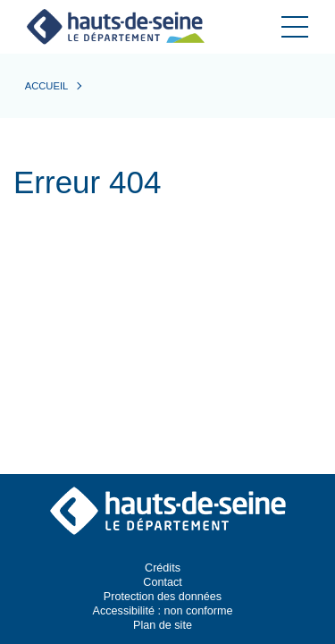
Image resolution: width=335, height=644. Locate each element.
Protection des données (163, 597)
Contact (162, 582)
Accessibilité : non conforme (163, 611)
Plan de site (163, 625)
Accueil (47, 86)
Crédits (163, 568)
